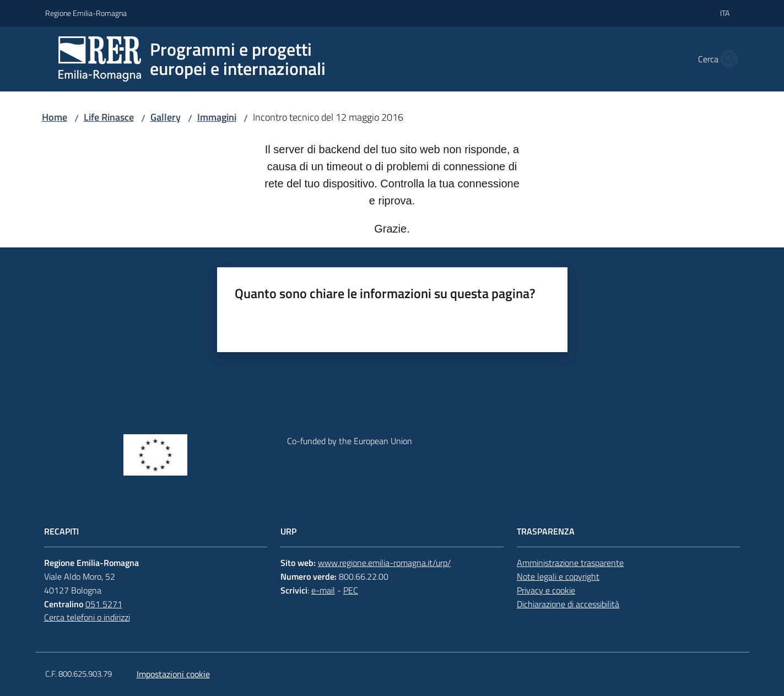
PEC (351, 590)
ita (725, 13)
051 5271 (104, 604)
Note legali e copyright (558, 576)
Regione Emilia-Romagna (86, 13)
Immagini (217, 117)
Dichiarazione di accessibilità (568, 604)
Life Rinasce (109, 117)
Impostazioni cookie (173, 674)
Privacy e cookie (546, 590)
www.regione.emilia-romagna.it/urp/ (384, 563)
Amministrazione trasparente (570, 563)
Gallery (166, 117)
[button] (726, 59)
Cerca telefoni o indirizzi (87, 617)
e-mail (323, 590)
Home (55, 117)
